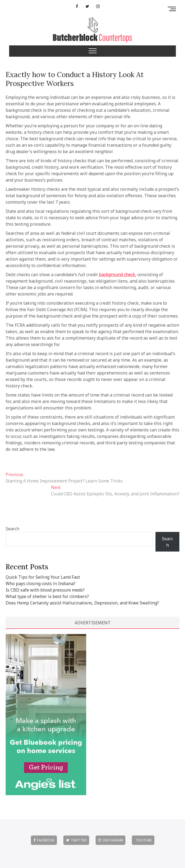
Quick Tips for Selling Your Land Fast (43, 577)
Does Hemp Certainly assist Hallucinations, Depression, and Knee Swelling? (82, 603)
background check (117, 275)
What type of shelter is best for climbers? (47, 596)
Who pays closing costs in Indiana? (41, 584)
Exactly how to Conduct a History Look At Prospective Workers (75, 79)
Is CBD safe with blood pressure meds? (45, 590)
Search (12, 529)
